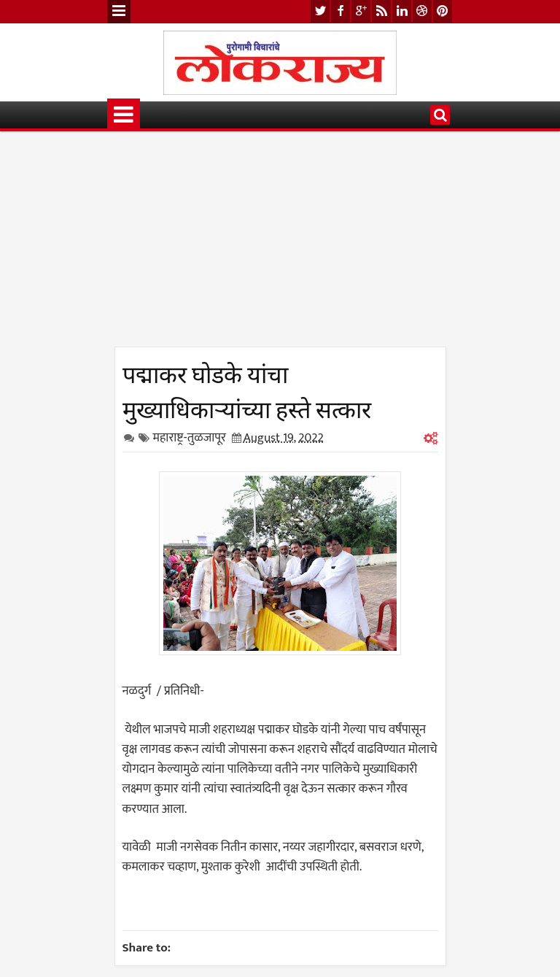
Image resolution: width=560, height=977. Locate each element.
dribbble (422, 11)
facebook (341, 11)
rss (381, 11)
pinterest (443, 11)
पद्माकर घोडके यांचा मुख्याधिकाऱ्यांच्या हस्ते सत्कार (247, 390)
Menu (119, 12)
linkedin (402, 11)
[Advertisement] (280, 244)
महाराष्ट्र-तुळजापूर (190, 438)
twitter (320, 11)
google (361, 11)
